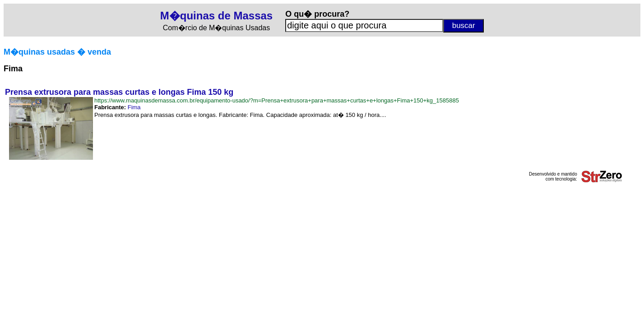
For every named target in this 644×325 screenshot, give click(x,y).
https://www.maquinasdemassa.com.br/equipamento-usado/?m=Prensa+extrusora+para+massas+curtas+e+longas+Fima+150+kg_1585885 (277, 100)
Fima (134, 107)
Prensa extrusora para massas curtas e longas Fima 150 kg (119, 92)
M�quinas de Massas (216, 16)
